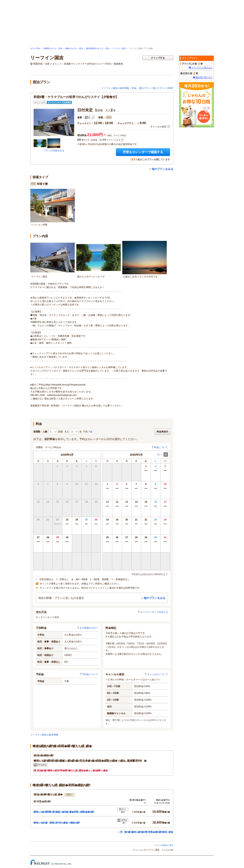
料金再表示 (162, 432)
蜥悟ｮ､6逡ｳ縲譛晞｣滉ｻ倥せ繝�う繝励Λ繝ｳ (57, 823)
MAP (171, 88)
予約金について (89, 674)
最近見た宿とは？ (204, 77)
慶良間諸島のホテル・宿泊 (98, 48)
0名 (91, 432)
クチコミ (162, 88)
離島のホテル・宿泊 (74, 48)
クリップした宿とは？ (202, 68)
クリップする (158, 58)
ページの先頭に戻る (164, 845)
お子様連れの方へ (88, 628)
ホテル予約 (35, 48)
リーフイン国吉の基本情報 (115, 88)
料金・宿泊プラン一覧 (144, 88)
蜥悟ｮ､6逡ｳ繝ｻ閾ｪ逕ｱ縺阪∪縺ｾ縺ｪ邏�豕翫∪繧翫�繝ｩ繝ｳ (64, 812)
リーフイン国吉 (119, 48)
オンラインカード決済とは (153, 612)
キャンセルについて (156, 674)
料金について (160, 447)
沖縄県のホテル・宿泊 (53, 48)
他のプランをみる (162, 169)
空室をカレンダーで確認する (143, 152)
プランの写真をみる (54, 151)
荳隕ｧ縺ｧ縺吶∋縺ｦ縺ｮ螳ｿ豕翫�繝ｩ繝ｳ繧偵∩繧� (147, 832)
